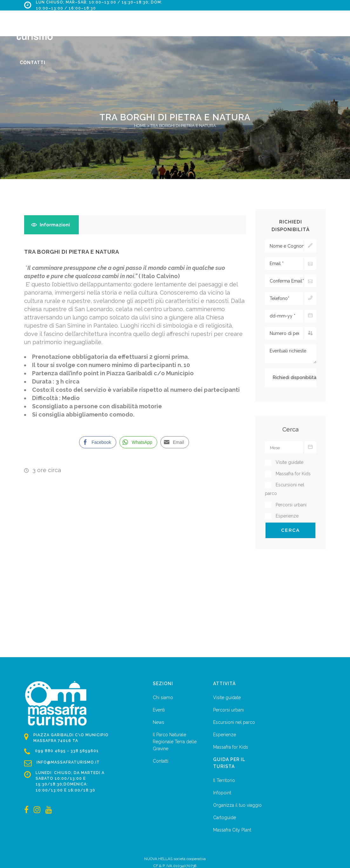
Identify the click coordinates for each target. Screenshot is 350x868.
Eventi (159, 710)
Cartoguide (225, 818)
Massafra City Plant (232, 830)
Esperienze (225, 735)
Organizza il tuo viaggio (237, 805)
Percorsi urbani (229, 710)
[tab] (51, 225)
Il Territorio (224, 780)
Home (140, 126)
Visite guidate (227, 698)
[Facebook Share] (98, 442)
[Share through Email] (175, 442)
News (158, 722)
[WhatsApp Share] (138, 442)
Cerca (290, 530)
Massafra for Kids (231, 747)
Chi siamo (163, 698)
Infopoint (222, 793)
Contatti (161, 761)
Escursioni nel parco (234, 722)
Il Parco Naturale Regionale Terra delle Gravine (175, 742)
